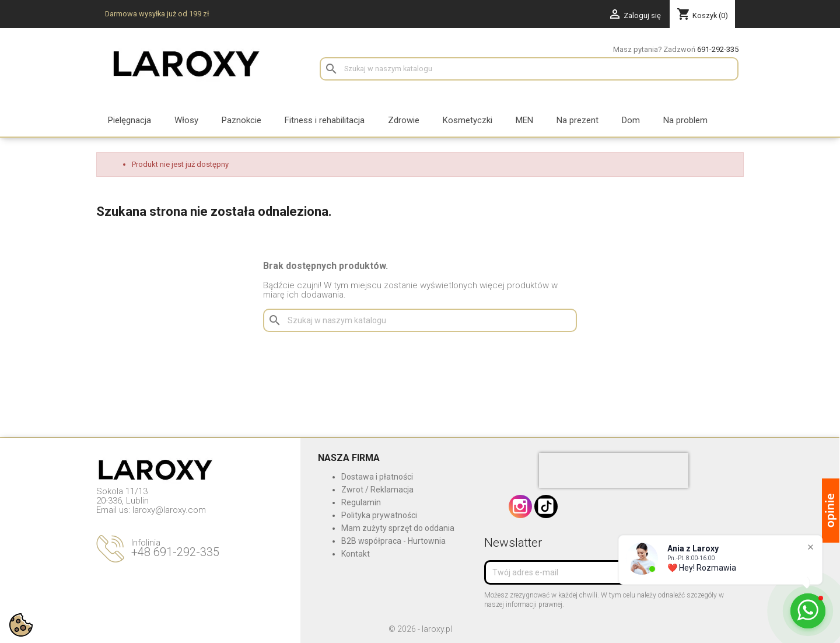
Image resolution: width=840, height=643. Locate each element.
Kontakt (356, 554)
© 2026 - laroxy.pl (420, 629)
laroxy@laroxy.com (169, 510)
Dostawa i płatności (377, 477)
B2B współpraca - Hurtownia (393, 541)
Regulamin (361, 502)
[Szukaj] (529, 69)
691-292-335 (718, 49)
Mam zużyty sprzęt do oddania (398, 528)
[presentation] (614, 470)
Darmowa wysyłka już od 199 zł (157, 14)
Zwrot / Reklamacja (377, 490)
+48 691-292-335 (175, 552)
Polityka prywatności (379, 515)
